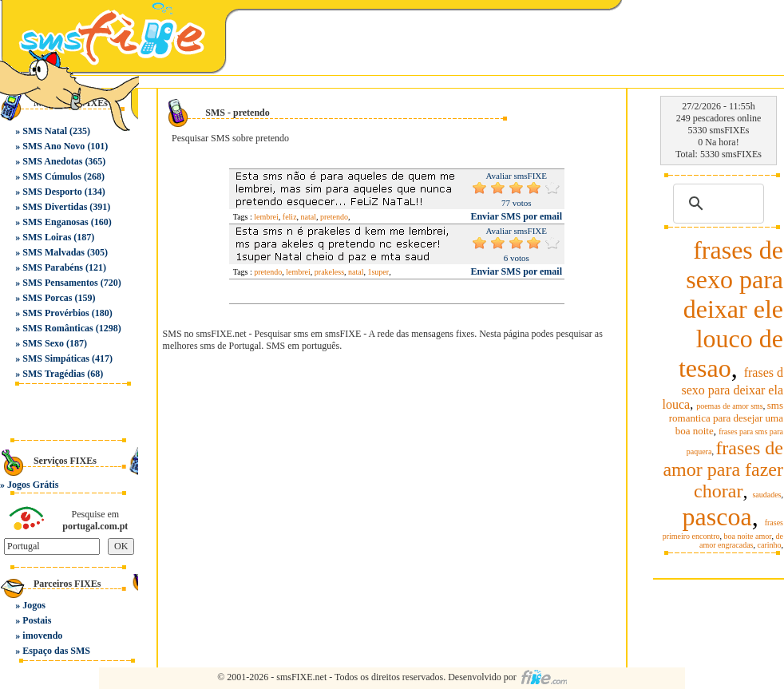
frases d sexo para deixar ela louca (723, 388)
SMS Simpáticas (56, 358)
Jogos (34, 605)
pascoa (717, 517)
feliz (290, 217)
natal (309, 217)
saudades (766, 495)
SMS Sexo (43, 343)
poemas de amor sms (730, 406)
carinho (770, 545)
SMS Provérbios (55, 313)
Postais (37, 620)
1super (378, 272)
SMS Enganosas (55, 222)
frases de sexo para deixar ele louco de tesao (731, 309)
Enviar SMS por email (516, 216)
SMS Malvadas (53, 252)
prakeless (329, 272)
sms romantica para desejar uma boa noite (726, 418)
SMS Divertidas (55, 207)
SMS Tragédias (53, 374)
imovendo (42, 636)
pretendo (334, 217)
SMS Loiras (47, 237)
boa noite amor (748, 536)
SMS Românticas (57, 328)
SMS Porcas (47, 298)
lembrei (266, 217)
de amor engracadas (741, 541)
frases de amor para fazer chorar (723, 469)
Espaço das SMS (56, 651)
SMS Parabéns (53, 267)
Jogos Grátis (33, 485)
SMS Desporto (52, 192)
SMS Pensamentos (60, 283)
